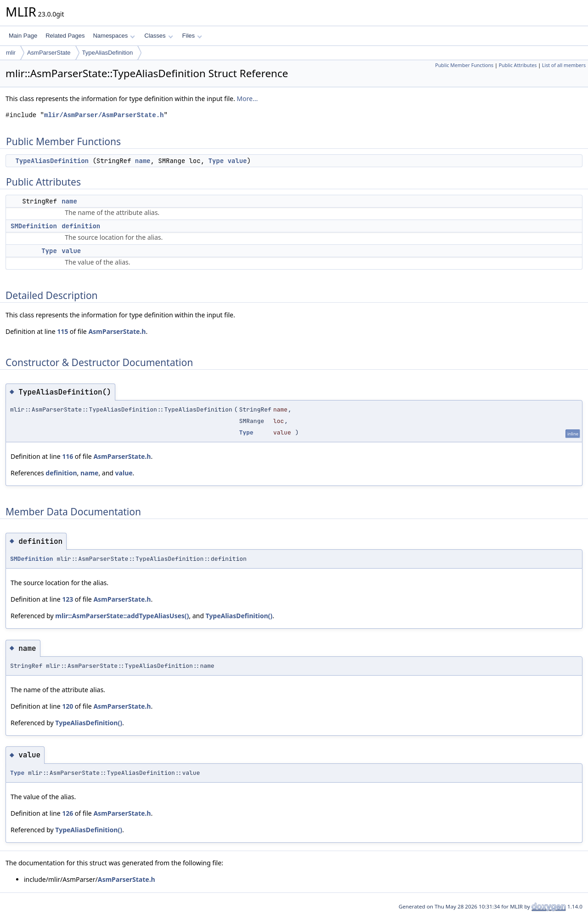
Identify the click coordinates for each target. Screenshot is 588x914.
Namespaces (114, 36)
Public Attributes (518, 65)
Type (216, 161)
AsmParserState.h (117, 331)
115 (62, 331)
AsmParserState (49, 53)
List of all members (564, 65)
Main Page (23, 36)
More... (247, 99)
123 (68, 599)
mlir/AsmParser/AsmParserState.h (104, 115)
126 (68, 813)
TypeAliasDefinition (108, 53)
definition (81, 226)
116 (68, 456)
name (143, 161)
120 (68, 706)
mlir (11, 53)
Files (192, 36)
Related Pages (65, 36)
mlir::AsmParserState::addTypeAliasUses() (122, 616)
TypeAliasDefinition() (239, 616)
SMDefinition (34, 226)
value (237, 161)
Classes (158, 36)
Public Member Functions (464, 65)
